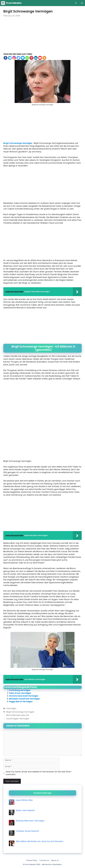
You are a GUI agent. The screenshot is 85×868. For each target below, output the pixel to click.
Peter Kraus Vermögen (20, 693)
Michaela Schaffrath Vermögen (24, 699)
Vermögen (11, 708)
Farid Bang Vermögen (20, 690)
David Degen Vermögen (18, 719)
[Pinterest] (31, 58)
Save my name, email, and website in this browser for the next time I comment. (39, 773)
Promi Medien (14, 3)
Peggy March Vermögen (21, 702)
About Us (55, 860)
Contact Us (44, 860)
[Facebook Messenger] (23, 58)
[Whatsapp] (27, 58)
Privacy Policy (32, 860)
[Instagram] (14, 58)
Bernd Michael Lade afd (18, 715)
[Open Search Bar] (76, 3)
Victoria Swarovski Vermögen (24, 696)
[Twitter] (18, 58)
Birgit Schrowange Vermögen (18, 143)
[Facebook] (5, 58)
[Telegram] (10, 58)
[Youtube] (40, 58)
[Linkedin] (36, 58)
